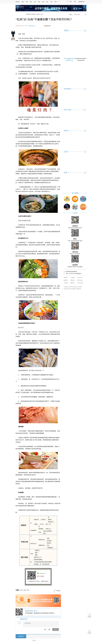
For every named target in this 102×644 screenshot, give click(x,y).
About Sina (80, 277)
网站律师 (73, 283)
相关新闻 (21, 636)
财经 (31, 2)
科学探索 (33, 14)
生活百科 (38, 14)
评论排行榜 (81, 60)
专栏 (51, 2)
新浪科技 (28, 14)
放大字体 (58, 26)
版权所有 (79, 289)
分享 (75, 26)
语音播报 (89, 626)
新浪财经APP (48, 26)
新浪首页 (18, 2)
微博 (67, 26)
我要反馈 (58, 591)
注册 (75, 2)
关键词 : (18, 590)
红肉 (21, 590)
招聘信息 (73, 280)
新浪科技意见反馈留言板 (71, 272)
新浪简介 (66, 277)
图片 (47, 2)
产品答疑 (66, 283)
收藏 (62, 26)
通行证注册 (80, 280)
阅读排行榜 (69, 60)
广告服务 (73, 277)
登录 (45, 629)
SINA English (80, 283)
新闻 (23, 2)
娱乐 (35, 2)
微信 (71, 26)
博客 (43, 2)
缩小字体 (54, 26)
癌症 (28, 590)
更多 (56, 2)
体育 (27, 2)
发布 (56, 629)
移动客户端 (82, 2)
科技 (39, 2)
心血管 (25, 590)
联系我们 (66, 280)
